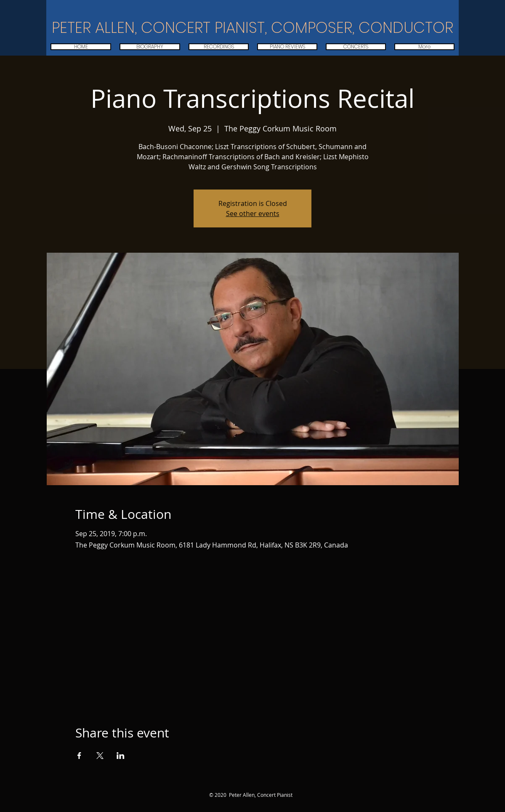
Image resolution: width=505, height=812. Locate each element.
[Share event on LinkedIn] (121, 756)
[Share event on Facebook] (79, 756)
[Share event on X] (100, 756)
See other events (253, 214)
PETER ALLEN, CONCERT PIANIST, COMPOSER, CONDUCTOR (252, 28)
